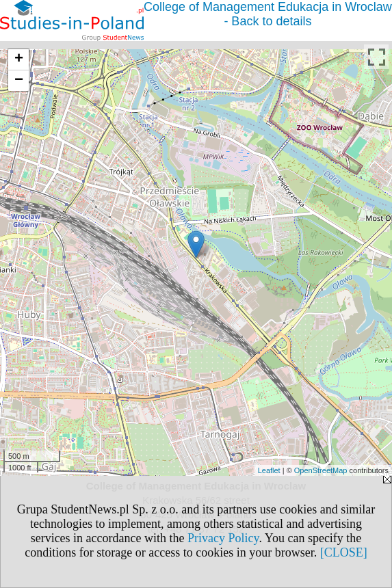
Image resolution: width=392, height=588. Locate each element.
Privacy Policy (223, 538)
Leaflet (269, 470)
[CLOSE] (344, 552)
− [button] (19, 81)
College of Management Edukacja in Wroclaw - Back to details (268, 14)
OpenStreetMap (321, 470)
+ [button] (19, 59)
